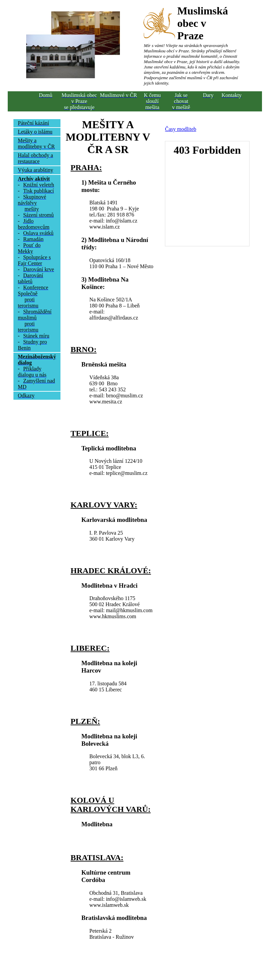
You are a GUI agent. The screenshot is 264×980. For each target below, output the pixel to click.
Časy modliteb (181, 129)
